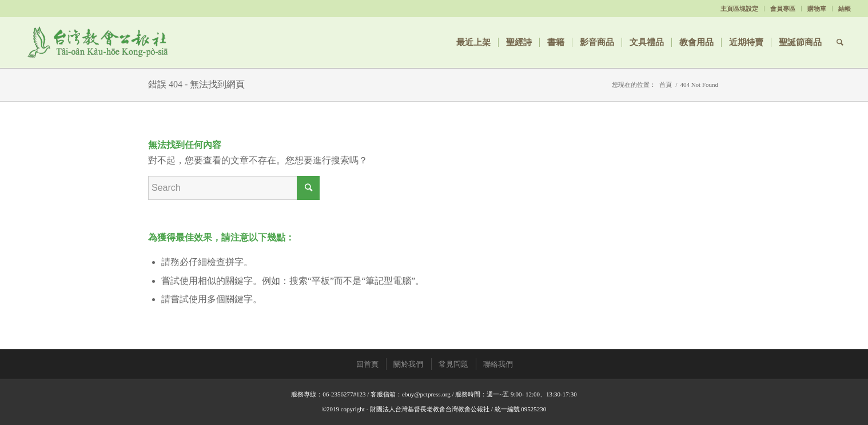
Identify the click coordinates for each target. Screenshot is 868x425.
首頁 (666, 85)
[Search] (840, 42)
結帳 (845, 9)
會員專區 (783, 9)
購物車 (817, 9)
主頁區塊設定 (739, 9)
